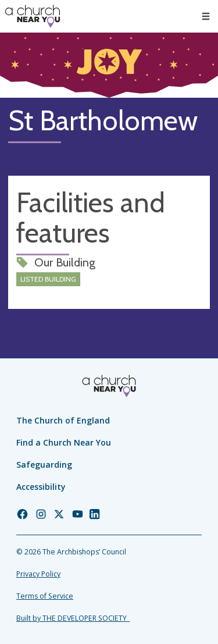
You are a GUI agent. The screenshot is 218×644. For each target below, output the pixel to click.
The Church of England (63, 420)
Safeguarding (44, 465)
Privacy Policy (38, 574)
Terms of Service (45, 596)
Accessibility (41, 487)
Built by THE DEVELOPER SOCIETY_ (73, 618)
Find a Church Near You (64, 442)
